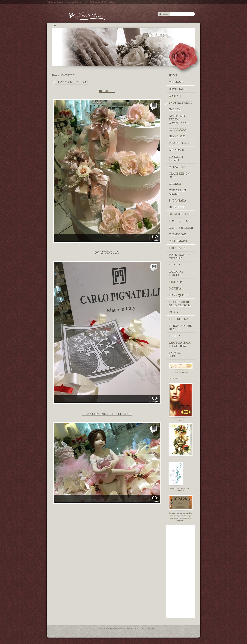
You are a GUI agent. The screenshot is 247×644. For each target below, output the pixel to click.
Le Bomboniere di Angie (180, 327)
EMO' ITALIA (177, 248)
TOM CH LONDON (181, 143)
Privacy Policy (139, 628)
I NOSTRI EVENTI (180, 103)
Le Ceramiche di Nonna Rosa (180, 304)
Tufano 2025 (178, 234)
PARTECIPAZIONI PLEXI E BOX (180, 344)
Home (55, 75)
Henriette (177, 207)
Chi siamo (176, 82)
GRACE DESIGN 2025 (179, 175)
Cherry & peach (181, 228)
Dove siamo (178, 89)
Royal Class (178, 221)
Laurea (175, 336)
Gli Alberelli (179, 214)
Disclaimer (150, 628)
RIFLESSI (175, 184)
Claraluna (178, 130)
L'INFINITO (176, 282)
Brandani (176, 150)
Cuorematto (179, 241)
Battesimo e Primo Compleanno (179, 120)
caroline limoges (176, 273)
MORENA (175, 289)
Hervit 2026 (177, 136)
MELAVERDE (177, 167)
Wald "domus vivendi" (179, 256)
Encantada (178, 201)
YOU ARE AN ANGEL (177, 192)
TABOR (174, 312)
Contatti (176, 96)
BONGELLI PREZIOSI (176, 158)
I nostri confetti (176, 354)
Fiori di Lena (179, 319)
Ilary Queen (178, 295)
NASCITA (175, 109)
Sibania (175, 265)
